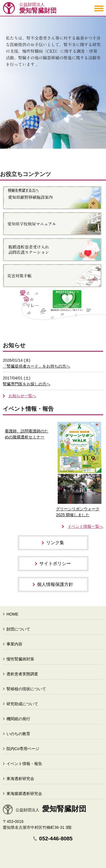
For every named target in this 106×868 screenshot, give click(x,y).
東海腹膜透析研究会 (24, 794)
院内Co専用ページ (23, 749)
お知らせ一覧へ (22, 396)
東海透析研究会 (20, 779)
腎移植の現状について (26, 689)
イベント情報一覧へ (85, 526)
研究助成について (22, 704)
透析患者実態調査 (22, 674)
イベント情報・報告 (24, 764)
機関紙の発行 (18, 719)
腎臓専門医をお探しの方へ (27, 384)
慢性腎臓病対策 (20, 659)
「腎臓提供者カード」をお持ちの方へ (36, 366)
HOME (12, 614)
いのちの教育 (18, 734)
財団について (18, 629)
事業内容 (14, 644)
